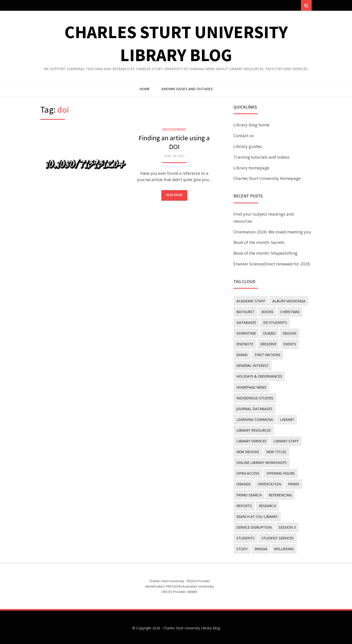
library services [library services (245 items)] (293, 430)
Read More (174, 195)
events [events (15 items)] (289, 344)
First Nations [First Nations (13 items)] (267, 355)
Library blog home (251, 125)
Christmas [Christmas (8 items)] (290, 312)
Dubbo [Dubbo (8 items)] (269, 333)
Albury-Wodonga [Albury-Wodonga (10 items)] (289, 301)
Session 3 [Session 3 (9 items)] (287, 526)
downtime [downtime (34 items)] (246, 333)
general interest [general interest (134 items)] (253, 365)
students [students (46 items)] (245, 537)
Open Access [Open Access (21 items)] (248, 472)
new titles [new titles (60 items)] (246, 451)
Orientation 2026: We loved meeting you (272, 232)
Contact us (244, 136)
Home (145, 89)
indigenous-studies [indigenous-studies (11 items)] (255, 397)
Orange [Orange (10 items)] (243, 483)
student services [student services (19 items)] (277, 537)
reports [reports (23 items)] (244, 504)
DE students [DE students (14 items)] (275, 322)
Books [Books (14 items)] (267, 312)
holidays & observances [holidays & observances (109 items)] (259, 376)
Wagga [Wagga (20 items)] (261, 547)
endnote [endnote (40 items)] (245, 344)
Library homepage (251, 168)
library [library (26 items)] (287, 419)
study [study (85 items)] (242, 547)
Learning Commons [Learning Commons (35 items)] (255, 419)
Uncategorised (174, 130)
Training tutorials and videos (262, 157)
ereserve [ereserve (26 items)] (268, 344)
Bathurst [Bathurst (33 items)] (245, 312)
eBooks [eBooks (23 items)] (289, 333)
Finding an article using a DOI (174, 142)
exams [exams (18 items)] (242, 355)
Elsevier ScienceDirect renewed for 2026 (272, 264)
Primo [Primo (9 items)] (293, 483)
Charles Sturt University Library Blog (192, 627)
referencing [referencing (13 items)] (280, 494)
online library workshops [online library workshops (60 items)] (262, 462)
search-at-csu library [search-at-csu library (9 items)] (257, 515)
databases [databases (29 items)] (246, 322)
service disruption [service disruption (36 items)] (254, 526)
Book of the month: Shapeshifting (265, 253)
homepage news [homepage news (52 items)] (251, 387)
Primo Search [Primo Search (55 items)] (249, 494)
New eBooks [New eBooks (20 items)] (280, 440)
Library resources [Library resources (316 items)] (254, 430)
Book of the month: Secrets (259, 243)
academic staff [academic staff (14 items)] (251, 301)
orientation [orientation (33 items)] (269, 483)
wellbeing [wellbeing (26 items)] (284, 547)
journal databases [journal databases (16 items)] (254, 408)
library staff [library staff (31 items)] (249, 440)
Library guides (248, 147)
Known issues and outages (187, 89)
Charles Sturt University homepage (267, 179)
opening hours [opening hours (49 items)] (280, 472)
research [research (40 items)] (267, 504)
